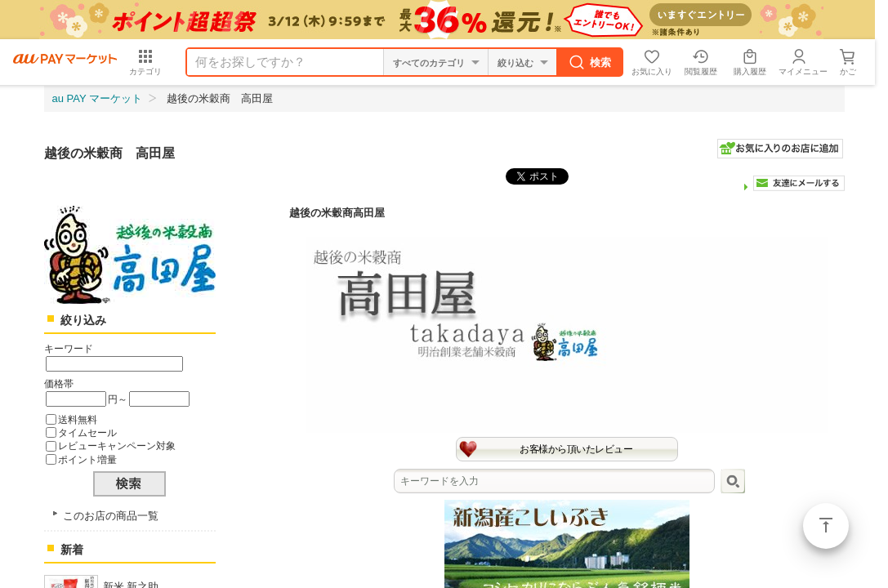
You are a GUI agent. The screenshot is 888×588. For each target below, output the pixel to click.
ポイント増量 (87, 459)
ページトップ (826, 526)
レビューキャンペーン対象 (117, 445)
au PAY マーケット (98, 98)
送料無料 (78, 419)
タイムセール (87, 432)
